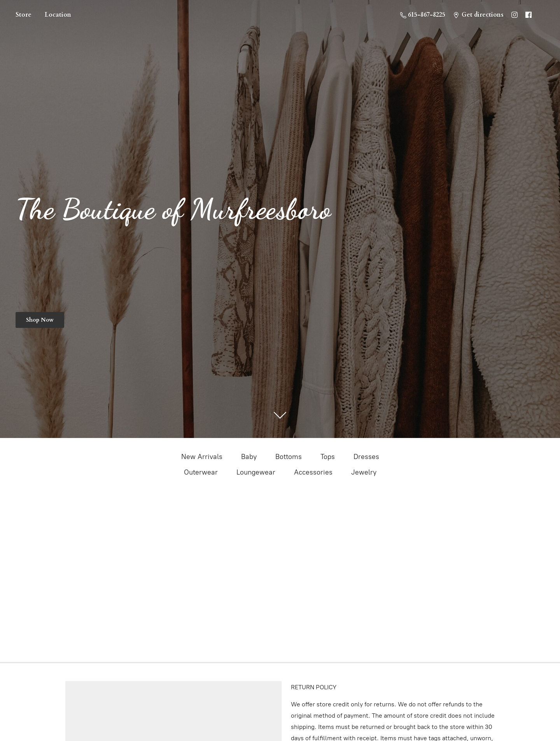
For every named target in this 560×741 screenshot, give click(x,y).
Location (58, 15)
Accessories (313, 472)
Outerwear (201, 472)
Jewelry (364, 472)
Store (24, 15)
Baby (249, 457)
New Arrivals (202, 457)
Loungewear (256, 472)
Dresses (366, 457)
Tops (328, 457)
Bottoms (289, 457)
